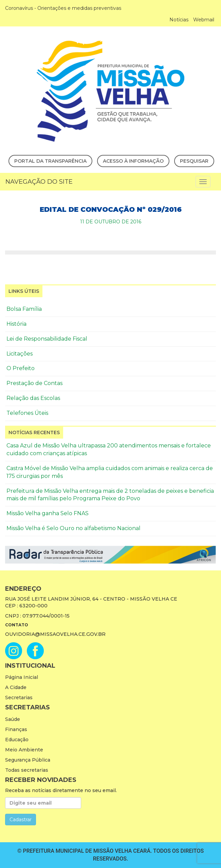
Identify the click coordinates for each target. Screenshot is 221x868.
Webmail (204, 20)
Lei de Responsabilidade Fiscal (47, 339)
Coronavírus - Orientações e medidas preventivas (63, 8)
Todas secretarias (27, 770)
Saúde (13, 719)
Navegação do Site (39, 182)
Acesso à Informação (133, 161)
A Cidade (16, 687)
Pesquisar (194, 161)
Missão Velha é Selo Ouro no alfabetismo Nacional (73, 528)
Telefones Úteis (27, 413)
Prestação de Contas (34, 383)
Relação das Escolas (33, 398)
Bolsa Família (24, 309)
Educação (17, 740)
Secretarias (19, 698)
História (16, 324)
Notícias (179, 20)
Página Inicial (22, 677)
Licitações (20, 354)
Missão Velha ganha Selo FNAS (48, 513)
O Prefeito (21, 368)
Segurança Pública (28, 760)
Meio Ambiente (24, 750)
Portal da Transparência (50, 161)
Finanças (16, 729)
